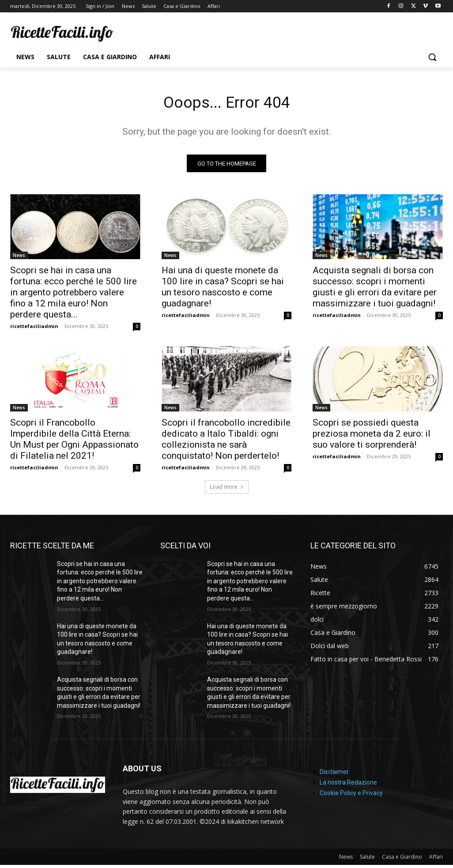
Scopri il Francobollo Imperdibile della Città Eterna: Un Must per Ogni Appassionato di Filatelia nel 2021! (74, 442)
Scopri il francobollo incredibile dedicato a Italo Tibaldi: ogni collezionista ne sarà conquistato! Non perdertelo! (226, 442)
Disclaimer (334, 775)
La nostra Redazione (348, 785)
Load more (227, 489)
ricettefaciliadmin (34, 329)
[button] (432, 57)
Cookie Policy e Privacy (351, 796)
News (19, 258)
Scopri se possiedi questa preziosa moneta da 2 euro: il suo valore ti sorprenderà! (372, 436)
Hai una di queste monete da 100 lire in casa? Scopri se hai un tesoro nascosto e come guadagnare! (223, 290)
